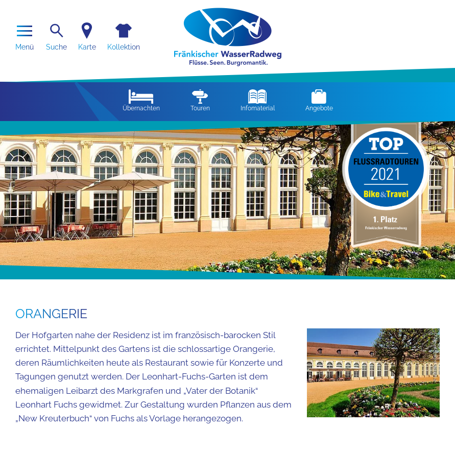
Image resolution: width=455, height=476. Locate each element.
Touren (200, 101)
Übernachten (141, 101)
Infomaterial (258, 101)
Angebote (319, 101)
